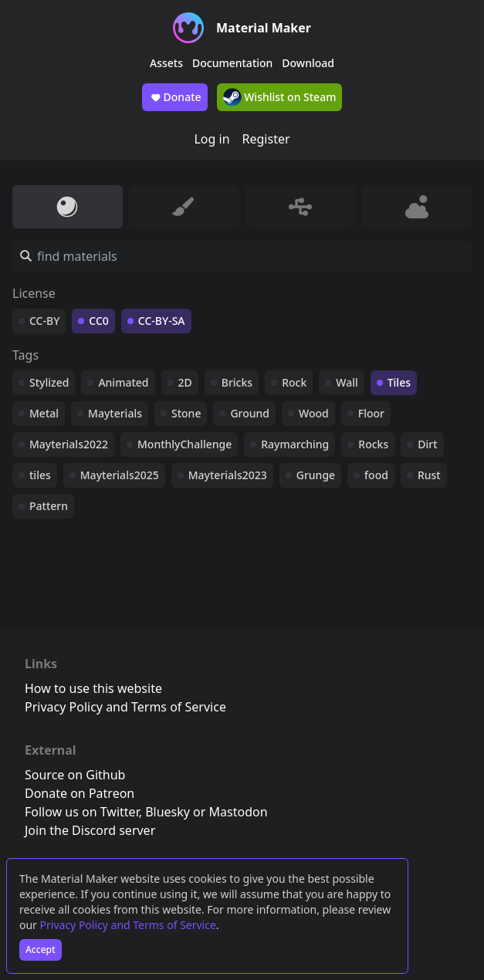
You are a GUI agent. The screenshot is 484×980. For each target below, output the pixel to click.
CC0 (99, 321)
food (376, 475)
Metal (44, 413)
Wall (347, 382)
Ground (250, 413)
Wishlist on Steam (280, 97)
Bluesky (168, 812)
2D (185, 382)
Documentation (232, 63)
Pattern (49, 506)
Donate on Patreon (80, 793)
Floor (371, 413)
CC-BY (44, 321)
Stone (186, 413)
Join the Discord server (90, 830)
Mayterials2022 (69, 444)
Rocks (373, 444)
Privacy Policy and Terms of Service (128, 925)
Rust (429, 475)
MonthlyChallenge (184, 444)
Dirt (427, 444)
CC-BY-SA (162, 321)
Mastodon (239, 812)
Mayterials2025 (120, 475)
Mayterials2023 (228, 475)
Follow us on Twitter (82, 812)
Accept (41, 950)
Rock (294, 382)
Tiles (399, 382)
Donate (175, 97)
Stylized (49, 382)
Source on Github (75, 775)
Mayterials (115, 413)
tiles (40, 475)
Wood (314, 413)
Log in (212, 139)
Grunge (316, 475)
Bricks (237, 382)
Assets (166, 63)
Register (266, 139)
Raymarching (295, 444)
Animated (123, 382)
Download (308, 63)
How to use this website (93, 688)
